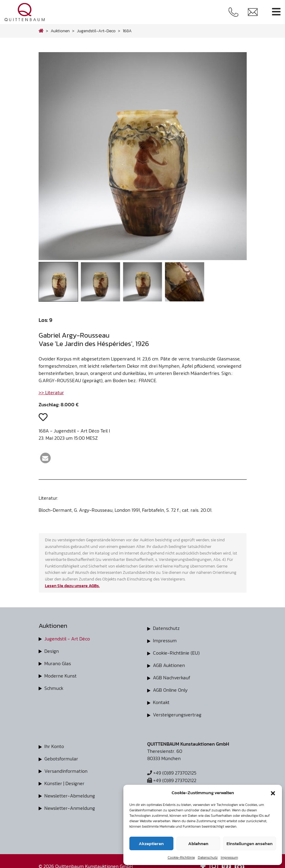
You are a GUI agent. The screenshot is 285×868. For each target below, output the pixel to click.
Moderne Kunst (60, 675)
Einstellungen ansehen (250, 843)
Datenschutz (208, 857)
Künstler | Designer (64, 780)
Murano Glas (58, 663)
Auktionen (60, 31)
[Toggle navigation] (276, 12)
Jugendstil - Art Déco (67, 639)
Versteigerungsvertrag (177, 712)
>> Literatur (51, 392)
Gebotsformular (61, 756)
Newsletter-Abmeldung (70, 792)
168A (127, 31)
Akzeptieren (151, 843)
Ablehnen (198, 843)
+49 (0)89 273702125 (172, 770)
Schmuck (54, 687)
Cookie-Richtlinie (181, 857)
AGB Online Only (170, 688)
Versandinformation (66, 768)
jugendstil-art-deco (96, 31)
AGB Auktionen (169, 664)
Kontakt (161, 700)
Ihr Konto (54, 744)
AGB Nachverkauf (172, 676)
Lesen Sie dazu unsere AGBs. (72, 586)
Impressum (229, 857)
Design (52, 651)
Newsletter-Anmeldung (70, 804)
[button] (273, 793)
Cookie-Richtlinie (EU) (176, 652)
